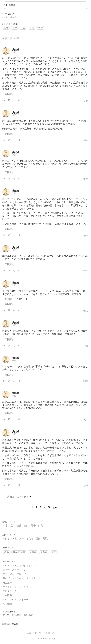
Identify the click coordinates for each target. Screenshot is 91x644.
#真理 (86, 485)
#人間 (86, 101)
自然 (26, 526)
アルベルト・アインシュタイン (19, 566)
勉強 (45, 538)
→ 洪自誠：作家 (10, 38)
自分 (19, 526)
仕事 (23, 28)
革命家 (44, 552)
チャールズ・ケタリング (16, 570)
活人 (12, 526)
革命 (54, 552)
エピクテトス (10, 591)
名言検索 (6, 624)
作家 (14, 52)
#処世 (86, 179)
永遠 (14, 538)
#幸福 (86, 271)
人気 (29, 633)
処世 (6, 28)
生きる (6, 538)
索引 (41, 633)
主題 (35, 633)
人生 (15, 28)
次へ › (56, 507)
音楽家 (33, 552)
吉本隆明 (7, 595)
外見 (40, 526)
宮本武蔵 (7, 604)
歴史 (38, 538)
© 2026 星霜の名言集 (45, 639)
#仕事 (86, 236)
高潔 (7, 552)
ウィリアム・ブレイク (14, 574)
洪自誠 (15, 50)
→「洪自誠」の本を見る (17, 497)
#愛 (87, 346)
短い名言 (17, 615)
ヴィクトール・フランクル (17, 587)
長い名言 (29, 615)
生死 (40, 28)
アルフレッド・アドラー (16, 600)
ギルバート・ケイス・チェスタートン (23, 578)
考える (30, 538)
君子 (33, 526)
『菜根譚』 (8, 94)
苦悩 (32, 28)
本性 (5, 526)
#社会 (86, 140)
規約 (48, 633)
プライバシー (58, 633)
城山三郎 (7, 583)
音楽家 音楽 (19, 552)
